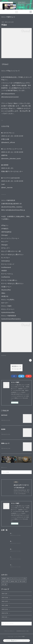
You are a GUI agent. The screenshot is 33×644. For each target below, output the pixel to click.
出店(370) (4, 356)
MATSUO (4, 415)
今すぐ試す (21, 7)
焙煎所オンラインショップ (16, 368)
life (23, 582)
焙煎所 (6, 579)
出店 (3, 22)
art (4, 585)
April (11, 557)
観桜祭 (3, 429)
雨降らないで (5, 444)
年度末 (12, 565)
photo (14, 582)
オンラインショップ (19, 579)
